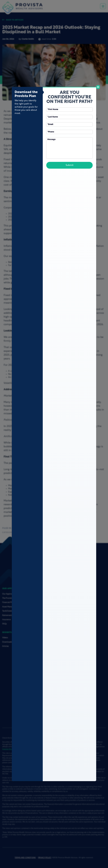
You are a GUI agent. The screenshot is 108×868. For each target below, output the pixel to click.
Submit (70, 165)
